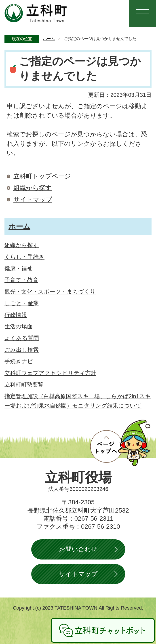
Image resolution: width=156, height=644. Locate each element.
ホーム (49, 39)
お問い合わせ (78, 549)
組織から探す (33, 188)
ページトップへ (120, 443)
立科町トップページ (42, 176)
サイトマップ (33, 200)
